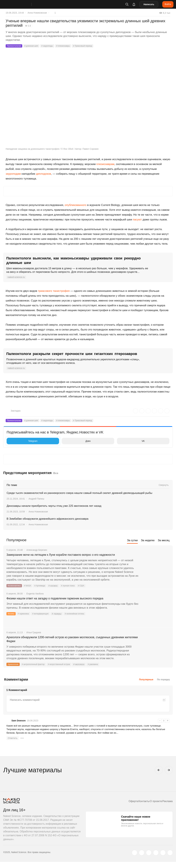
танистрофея (61, 291)
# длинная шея (34, 46)
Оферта (125, 807)
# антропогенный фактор (36, 670)
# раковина (102, 670)
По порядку (163, 686)
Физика (12, 619)
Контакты (138, 807)
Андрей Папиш (36, 499)
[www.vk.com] (142, 859)
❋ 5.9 (28, 26)
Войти (168, 4)
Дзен (77, 441)
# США (88, 591)
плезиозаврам (105, 164)
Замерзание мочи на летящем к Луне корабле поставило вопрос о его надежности (64, 557)
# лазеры (62, 619)
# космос (58, 591)
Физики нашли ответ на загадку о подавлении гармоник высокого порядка (67, 604)
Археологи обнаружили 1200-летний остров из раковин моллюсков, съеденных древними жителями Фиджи (72, 645)
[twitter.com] (135, 859)
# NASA (30, 591)
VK (132, 441)
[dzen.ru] (156, 859)
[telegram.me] (163, 859)
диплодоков (43, 174)
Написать (149, 4)
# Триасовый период (92, 46)
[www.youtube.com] (149, 859)
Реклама (166, 807)
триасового (45, 291)
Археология (14, 670)
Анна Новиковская (37, 13)
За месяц (164, 540)
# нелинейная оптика (81, 619)
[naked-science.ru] (170, 859)
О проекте (152, 807)
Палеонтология (15, 46)
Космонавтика (15, 591)
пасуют (137, 220)
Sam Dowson (19, 727)
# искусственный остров (65, 670)
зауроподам (13, 174)
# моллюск (87, 670)
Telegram (23, 441)
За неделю (148, 540)
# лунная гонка (73, 591)
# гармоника (25, 619)
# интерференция (44, 619)
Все (56, 473)
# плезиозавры (70, 46)
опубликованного (76, 205)
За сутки (132, 540)
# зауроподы (52, 46)
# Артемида (43, 591)
